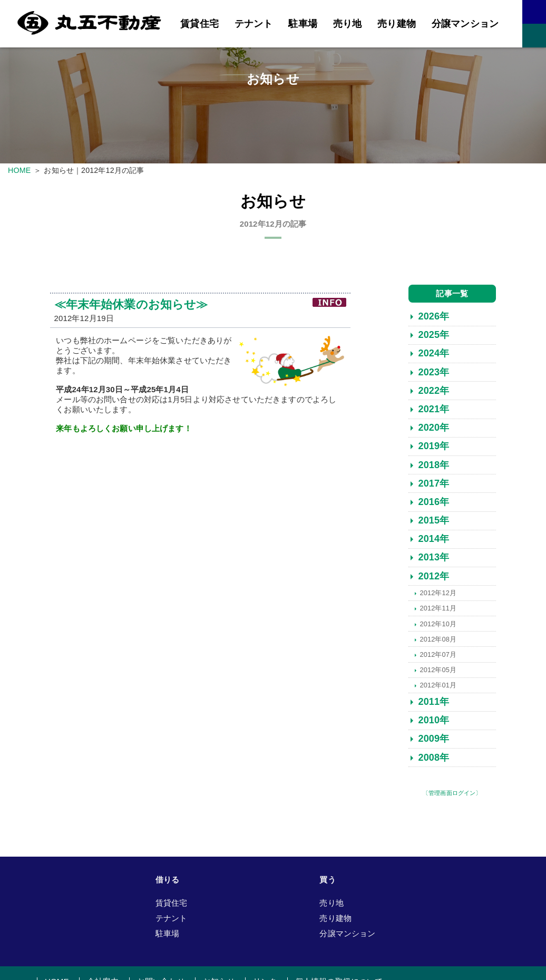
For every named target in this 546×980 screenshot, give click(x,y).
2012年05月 (438, 673)
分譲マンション (465, 24)
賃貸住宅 (199, 24)
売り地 (347, 24)
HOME (19, 170)
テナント (254, 24)
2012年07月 (438, 658)
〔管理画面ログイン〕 (452, 796)
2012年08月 (438, 642)
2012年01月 (438, 688)
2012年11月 (438, 612)
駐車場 (303, 24)
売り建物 (397, 24)
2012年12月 (438, 596)
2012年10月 (438, 627)
